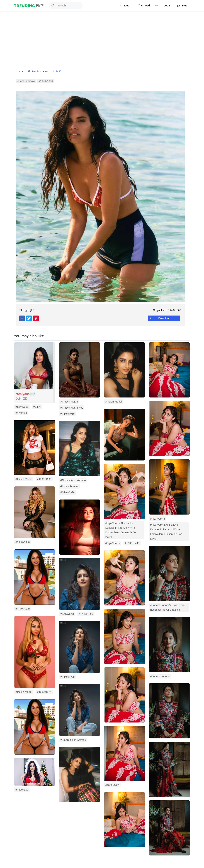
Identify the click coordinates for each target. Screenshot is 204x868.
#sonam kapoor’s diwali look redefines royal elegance (168, 607)
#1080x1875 (44, 692)
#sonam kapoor (160, 676)
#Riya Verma (157, 519)
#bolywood (67, 614)
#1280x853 (22, 790)
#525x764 (21, 413)
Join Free (182, 5)
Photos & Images (38, 71)
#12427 (57, 71)
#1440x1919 (67, 414)
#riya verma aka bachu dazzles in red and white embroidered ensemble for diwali (121, 530)
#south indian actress (73, 740)
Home (19, 71)
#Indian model (24, 479)
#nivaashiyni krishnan (73, 480)
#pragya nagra (69, 402)
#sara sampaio (26, 81)
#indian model (114, 402)
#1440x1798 (67, 677)
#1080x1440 (132, 543)
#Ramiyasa (22, 407)
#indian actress (69, 486)
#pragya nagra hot (72, 408)
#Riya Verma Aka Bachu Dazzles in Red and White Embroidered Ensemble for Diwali (166, 532)
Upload (144, 5)
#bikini (37, 407)
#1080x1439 (112, 785)
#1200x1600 (44, 479)
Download (164, 318)
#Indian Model (24, 692)
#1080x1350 (23, 542)
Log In (167, 5)
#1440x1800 (46, 81)
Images (125, 5)
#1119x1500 (23, 609)
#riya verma (113, 543)
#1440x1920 (67, 492)
